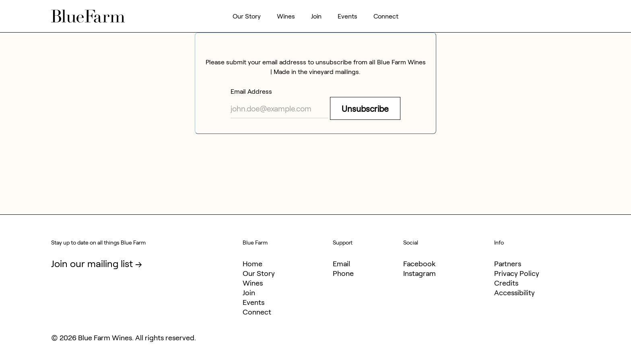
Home (253, 263)
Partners (508, 263)
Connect (386, 16)
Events (347, 16)
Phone (343, 273)
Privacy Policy (517, 273)
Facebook (419, 263)
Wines (286, 16)
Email (341, 263)
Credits (506, 283)
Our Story (247, 16)
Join (316, 16)
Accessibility (514, 292)
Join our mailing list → (97, 263)
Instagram (420, 273)
